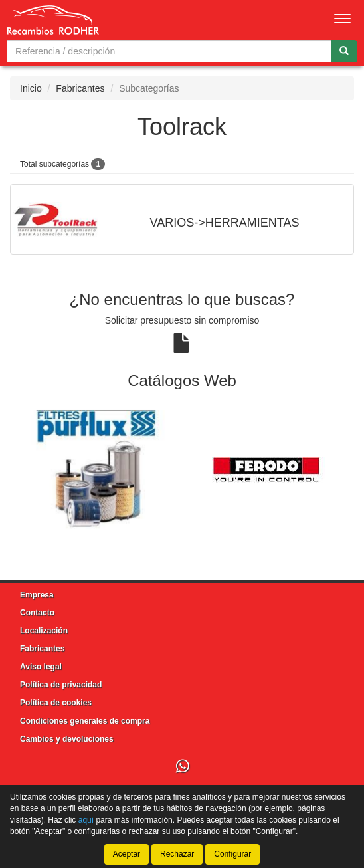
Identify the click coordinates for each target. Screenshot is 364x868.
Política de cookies (56, 703)
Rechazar (177, 854)
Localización (44, 631)
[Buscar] (344, 51)
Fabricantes (80, 88)
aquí (86, 819)
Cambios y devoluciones (67, 739)
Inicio (31, 88)
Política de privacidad (61, 685)
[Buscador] (169, 51)
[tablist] (182, 470)
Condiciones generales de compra (85, 721)
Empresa (37, 595)
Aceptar (127, 854)
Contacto (37, 613)
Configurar (232, 854)
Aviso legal (41, 667)
